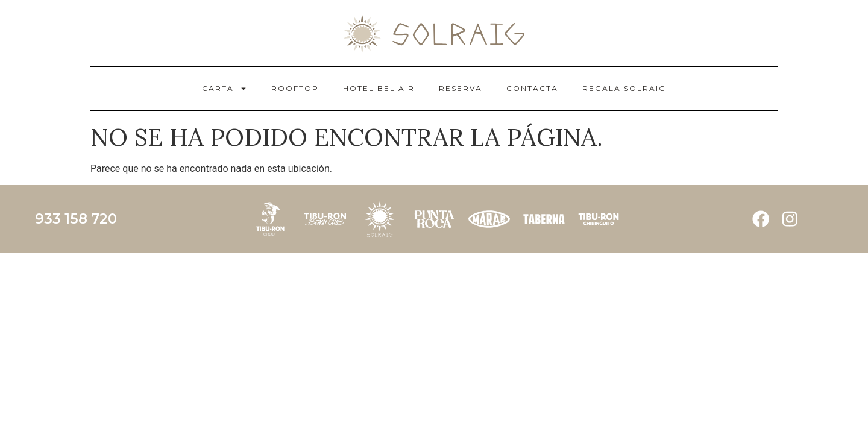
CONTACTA (532, 88)
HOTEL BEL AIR (379, 88)
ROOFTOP (295, 88)
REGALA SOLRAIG (624, 88)
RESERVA (461, 88)
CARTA (225, 89)
